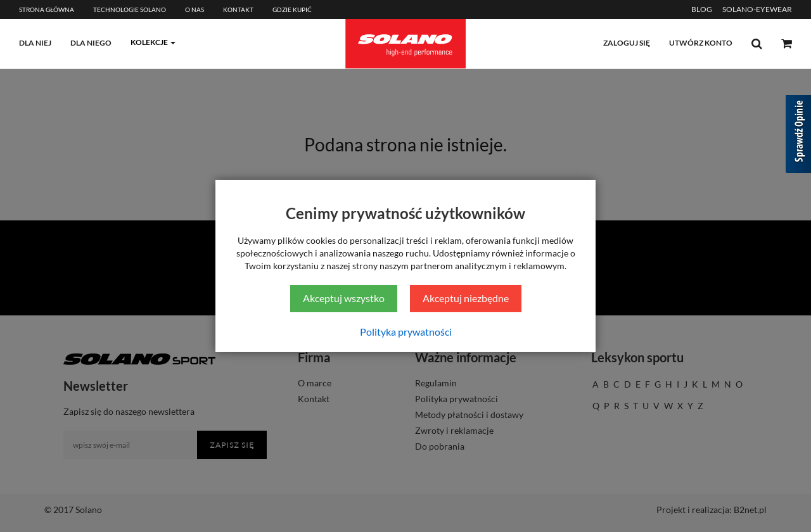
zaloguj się (627, 43)
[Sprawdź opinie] (798, 136)
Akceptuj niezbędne (466, 298)
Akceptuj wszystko (344, 298)
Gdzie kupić (292, 9)
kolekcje (149, 42)
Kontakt (238, 9)
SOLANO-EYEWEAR (757, 9)
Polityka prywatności (406, 332)
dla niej (35, 43)
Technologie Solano (130, 9)
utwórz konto (701, 43)
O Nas (195, 9)
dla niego (91, 43)
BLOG (702, 9)
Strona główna (47, 9)
